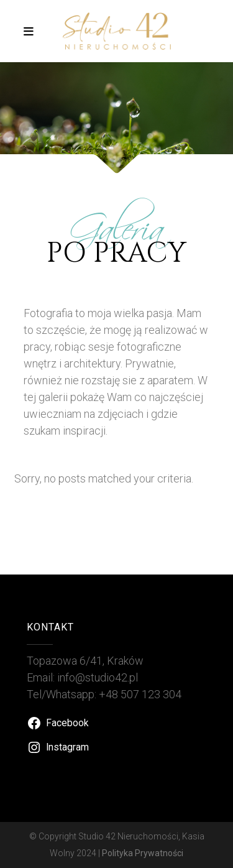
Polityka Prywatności (143, 853)
